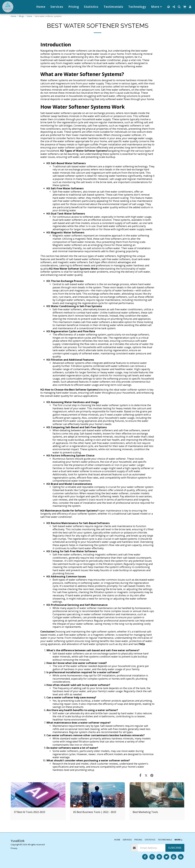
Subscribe (175, 848)
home (29, 16)
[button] (174, 7)
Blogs (21, 16)
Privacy (14, 848)
